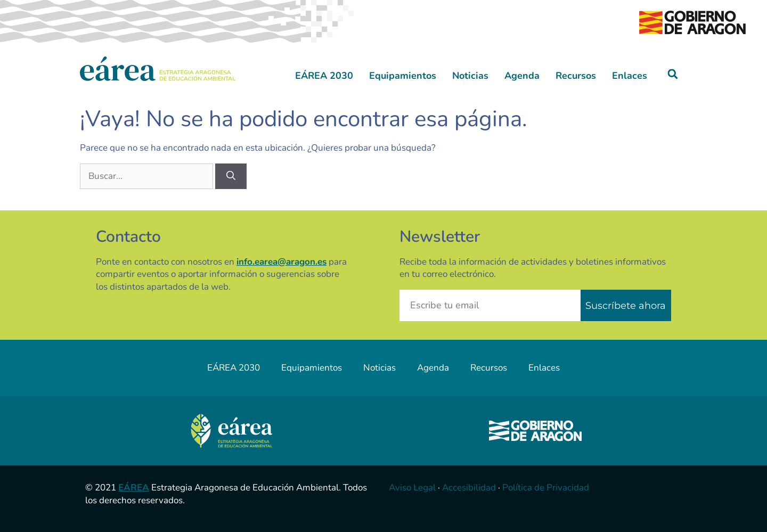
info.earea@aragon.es (281, 262)
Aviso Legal (412, 488)
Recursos (576, 76)
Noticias (470, 76)
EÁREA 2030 (324, 76)
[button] (673, 74)
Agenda (522, 76)
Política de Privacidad (546, 488)
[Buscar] (231, 176)
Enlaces (630, 76)
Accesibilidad (469, 488)
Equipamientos (403, 76)
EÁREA (134, 488)
